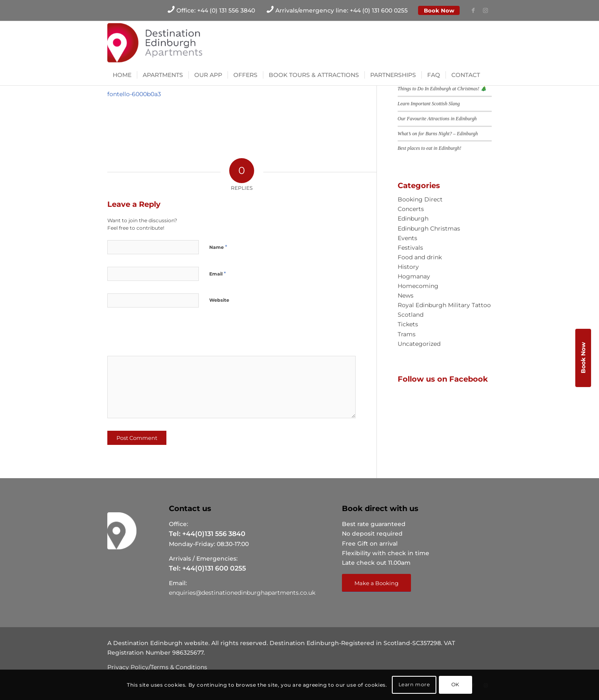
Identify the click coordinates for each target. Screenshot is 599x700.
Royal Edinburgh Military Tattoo (444, 305)
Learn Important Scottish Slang (429, 104)
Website (219, 300)
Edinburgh (413, 218)
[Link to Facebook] (473, 10)
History (408, 267)
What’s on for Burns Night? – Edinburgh (438, 134)
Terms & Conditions (179, 667)
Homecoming (418, 286)
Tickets (408, 324)
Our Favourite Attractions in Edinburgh (437, 119)
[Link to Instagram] (485, 10)
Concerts (411, 209)
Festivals (410, 248)
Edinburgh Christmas (429, 228)
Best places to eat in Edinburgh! (429, 148)
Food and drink (420, 257)
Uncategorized (419, 344)
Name (218, 247)
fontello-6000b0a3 (134, 94)
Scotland (411, 315)
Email (218, 273)
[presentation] (164, 335)
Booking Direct (420, 199)
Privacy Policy (128, 667)
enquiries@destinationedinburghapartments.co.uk (242, 593)
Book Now (439, 10)
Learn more (414, 684)
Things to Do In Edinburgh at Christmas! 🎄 (442, 89)
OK (455, 684)
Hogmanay (414, 276)
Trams (407, 334)
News (406, 295)
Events (407, 238)
